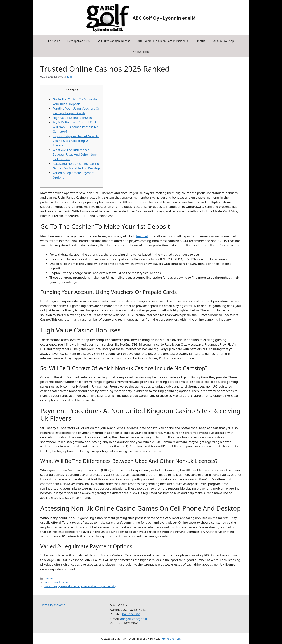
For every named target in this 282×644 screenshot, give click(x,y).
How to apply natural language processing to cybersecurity (80, 586)
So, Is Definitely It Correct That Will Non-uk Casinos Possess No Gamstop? (75, 127)
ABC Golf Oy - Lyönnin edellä (164, 18)
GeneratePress (171, 638)
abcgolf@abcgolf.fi (134, 619)
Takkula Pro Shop (223, 41)
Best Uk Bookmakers (57, 582)
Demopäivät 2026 (78, 41)
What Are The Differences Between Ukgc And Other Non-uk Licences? (75, 154)
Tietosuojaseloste (53, 605)
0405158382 (131, 614)
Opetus (200, 41)
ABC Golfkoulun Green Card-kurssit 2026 (163, 41)
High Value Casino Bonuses (72, 118)
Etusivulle (54, 41)
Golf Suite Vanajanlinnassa (113, 41)
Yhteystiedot (141, 52)
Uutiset (49, 578)
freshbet (142, 236)
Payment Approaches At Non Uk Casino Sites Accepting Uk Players (76, 141)
